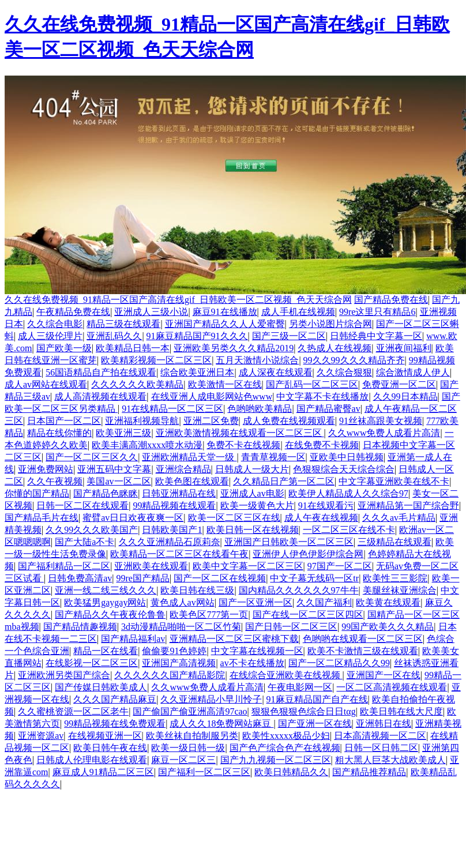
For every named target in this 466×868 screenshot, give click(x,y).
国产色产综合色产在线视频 (285, 748)
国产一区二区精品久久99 (339, 663)
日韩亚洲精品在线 (179, 493)
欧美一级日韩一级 (188, 748)
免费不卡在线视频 (243, 445)
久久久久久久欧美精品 (137, 384)
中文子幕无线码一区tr (314, 578)
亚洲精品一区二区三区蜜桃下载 (234, 639)
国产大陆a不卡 (84, 542)
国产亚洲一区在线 (315, 724)
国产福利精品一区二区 (64, 566)
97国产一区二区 (340, 566)
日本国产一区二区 (64, 421)
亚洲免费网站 (46, 469)
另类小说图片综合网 (330, 324)
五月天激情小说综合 (257, 360)
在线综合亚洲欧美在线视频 (286, 675)
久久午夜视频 (55, 481)
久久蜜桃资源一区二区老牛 (73, 711)
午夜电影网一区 (300, 687)
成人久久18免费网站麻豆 (221, 724)
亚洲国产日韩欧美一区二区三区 (289, 542)
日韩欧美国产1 (172, 530)
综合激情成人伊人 (413, 372)
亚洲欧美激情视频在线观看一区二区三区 (240, 433)
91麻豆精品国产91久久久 (197, 336)
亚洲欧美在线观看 (151, 566)
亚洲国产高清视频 (179, 663)
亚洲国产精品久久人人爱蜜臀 (225, 324)
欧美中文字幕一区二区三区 (248, 566)
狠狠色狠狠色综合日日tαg (304, 711)
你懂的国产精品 (37, 493)
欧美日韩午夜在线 (110, 748)
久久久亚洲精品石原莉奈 (170, 542)
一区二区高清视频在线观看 (392, 687)
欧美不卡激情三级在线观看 (363, 651)
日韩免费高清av (80, 578)
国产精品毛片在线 (42, 518)
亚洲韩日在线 (384, 724)
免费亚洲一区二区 (399, 384)
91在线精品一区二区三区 (172, 409)
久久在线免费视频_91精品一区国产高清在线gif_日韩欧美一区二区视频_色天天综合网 (178, 300)
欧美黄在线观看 (388, 602)
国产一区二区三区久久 (92, 457)
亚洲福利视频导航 (142, 421)
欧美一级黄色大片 (257, 506)
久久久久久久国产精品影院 (170, 675)
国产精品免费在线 (391, 300)
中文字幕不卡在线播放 (322, 397)
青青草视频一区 (273, 457)
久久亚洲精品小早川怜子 (211, 699)
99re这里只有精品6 (377, 312)
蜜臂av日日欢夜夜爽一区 (133, 518)
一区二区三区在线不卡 (349, 530)
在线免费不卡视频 (322, 445)
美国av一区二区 (119, 481)
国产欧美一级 (64, 348)
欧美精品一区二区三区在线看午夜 (179, 554)
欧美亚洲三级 (123, 433)
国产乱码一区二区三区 (312, 384)
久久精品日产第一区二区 (284, 481)
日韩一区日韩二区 (381, 748)
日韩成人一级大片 (252, 469)
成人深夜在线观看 (276, 372)
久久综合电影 (55, 324)
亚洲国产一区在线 (384, 675)
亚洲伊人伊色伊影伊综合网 (308, 554)
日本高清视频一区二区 (380, 736)
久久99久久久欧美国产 (92, 530)
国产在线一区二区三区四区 (308, 615)
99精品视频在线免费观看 (115, 724)
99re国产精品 (143, 578)
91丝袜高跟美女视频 (381, 421)
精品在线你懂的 (59, 433)
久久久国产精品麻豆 (115, 699)
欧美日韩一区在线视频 (253, 530)
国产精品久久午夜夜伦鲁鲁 (110, 615)
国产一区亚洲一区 (255, 602)
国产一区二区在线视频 (220, 578)
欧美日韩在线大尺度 (401, 711)
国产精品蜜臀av (328, 409)
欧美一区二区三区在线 (234, 518)
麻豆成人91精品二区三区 (103, 772)
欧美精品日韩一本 (133, 348)
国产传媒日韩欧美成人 (101, 687)
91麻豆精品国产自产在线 (317, 699)
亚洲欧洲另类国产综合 (64, 675)
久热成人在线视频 (335, 348)
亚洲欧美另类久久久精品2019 (234, 348)
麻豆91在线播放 (225, 312)
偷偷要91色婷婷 (174, 651)
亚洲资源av (41, 736)
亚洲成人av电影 (252, 493)
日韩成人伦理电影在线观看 (92, 760)
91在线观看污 (326, 506)
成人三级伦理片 (50, 336)
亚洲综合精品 (183, 469)
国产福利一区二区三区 (204, 772)
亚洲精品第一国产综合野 (408, 506)
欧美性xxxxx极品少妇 (286, 736)
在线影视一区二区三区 (92, 663)
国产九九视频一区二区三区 (276, 760)
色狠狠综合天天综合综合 (344, 469)
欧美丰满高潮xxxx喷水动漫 (147, 445)
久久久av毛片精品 (399, 518)
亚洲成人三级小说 (151, 312)
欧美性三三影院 (395, 578)
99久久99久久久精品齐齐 (354, 360)
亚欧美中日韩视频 (347, 457)
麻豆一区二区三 (183, 760)
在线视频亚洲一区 (105, 736)
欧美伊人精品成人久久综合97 (348, 493)
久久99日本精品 (405, 397)
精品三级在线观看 (123, 324)
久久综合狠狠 (344, 372)
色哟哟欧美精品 (260, 409)
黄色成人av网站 (183, 602)
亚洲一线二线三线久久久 (106, 590)
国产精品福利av (133, 639)
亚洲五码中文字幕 (114, 469)
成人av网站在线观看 (46, 384)
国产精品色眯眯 (106, 493)
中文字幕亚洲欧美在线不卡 (394, 481)
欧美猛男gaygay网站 (105, 602)
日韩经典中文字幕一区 (376, 336)
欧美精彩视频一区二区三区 (156, 360)
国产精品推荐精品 (369, 772)
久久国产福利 (324, 602)
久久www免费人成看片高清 (384, 433)
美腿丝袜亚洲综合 (400, 590)
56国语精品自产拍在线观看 (101, 372)
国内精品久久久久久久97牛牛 (299, 590)
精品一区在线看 (106, 651)
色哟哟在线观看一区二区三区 (363, 639)
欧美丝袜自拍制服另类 (192, 736)
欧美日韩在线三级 (197, 590)
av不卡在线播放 (252, 663)
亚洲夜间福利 (404, 348)
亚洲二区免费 (211, 421)
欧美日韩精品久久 (291, 772)
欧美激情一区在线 (225, 384)
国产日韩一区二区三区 (291, 627)
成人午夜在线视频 (321, 518)
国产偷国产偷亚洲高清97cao (190, 711)
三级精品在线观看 (394, 542)
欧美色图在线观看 (192, 481)
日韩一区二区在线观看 (82, 506)
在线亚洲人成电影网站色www (212, 397)
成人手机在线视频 (298, 312)
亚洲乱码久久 (114, 336)
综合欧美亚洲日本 (197, 372)
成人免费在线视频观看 (289, 421)
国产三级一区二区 (289, 336)
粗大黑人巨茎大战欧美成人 (390, 760)
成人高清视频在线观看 (100, 397)
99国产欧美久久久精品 (388, 627)
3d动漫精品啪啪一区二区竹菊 (181, 627)
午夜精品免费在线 (73, 312)
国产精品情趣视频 (80, 627)
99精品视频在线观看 (174, 506)
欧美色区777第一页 (209, 615)
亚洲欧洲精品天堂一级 (189, 457)
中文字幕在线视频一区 (257, 651)
